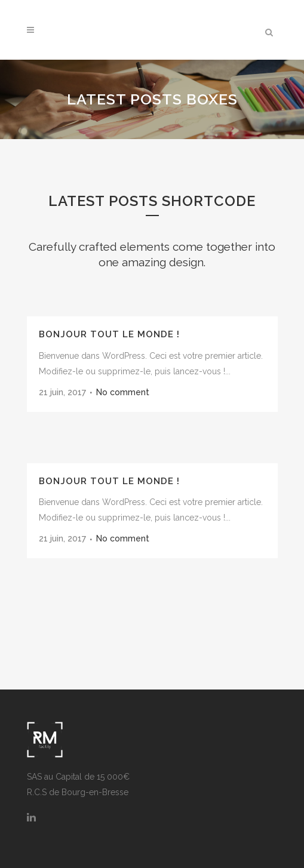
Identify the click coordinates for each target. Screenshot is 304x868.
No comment (123, 392)
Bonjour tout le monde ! (109, 334)
